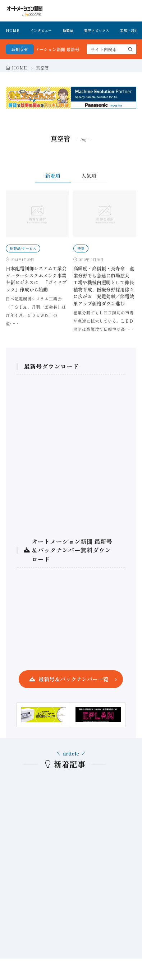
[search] (130, 49)
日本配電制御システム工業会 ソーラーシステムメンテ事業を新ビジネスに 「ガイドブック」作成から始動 (38, 279)
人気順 (89, 175)
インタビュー (41, 30)
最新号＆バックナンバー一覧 (74, 679)
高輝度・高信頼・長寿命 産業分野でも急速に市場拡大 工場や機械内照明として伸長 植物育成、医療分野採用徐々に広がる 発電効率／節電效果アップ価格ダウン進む (106, 286)
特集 (81, 248)
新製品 (68, 30)
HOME (13, 30)
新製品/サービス (23, 248)
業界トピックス (97, 30)
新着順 (53, 175)
